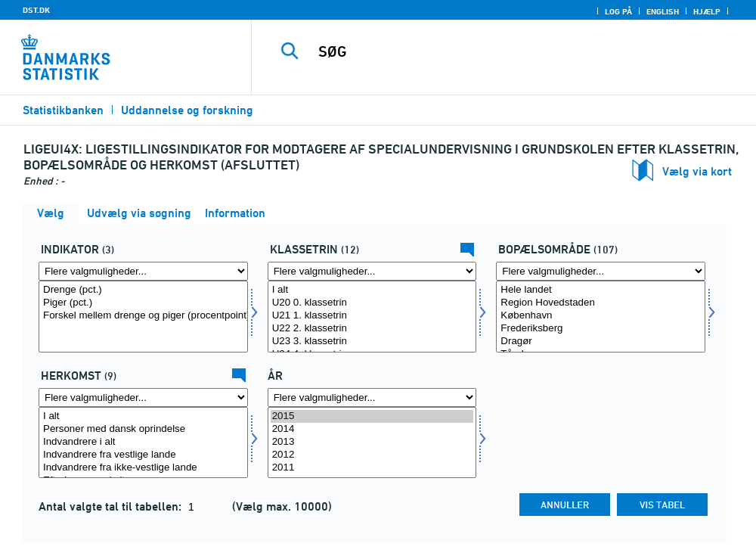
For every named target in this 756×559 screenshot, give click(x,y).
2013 (372, 442)
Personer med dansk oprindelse (143, 429)
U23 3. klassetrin (372, 342)
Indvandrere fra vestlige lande (143, 455)
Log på (618, 11)
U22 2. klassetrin (372, 329)
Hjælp (707, 11)
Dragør (601, 342)
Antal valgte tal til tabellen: (112, 506)
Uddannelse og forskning (187, 110)
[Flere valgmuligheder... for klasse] (372, 271)
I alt (372, 290)
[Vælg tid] (372, 443)
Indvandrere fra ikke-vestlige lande (143, 468)
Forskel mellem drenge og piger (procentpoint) (143, 316)
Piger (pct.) (143, 303)
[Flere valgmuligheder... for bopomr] (601, 271)
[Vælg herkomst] (143, 443)
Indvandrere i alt (143, 442)
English (663, 11)
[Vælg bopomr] (601, 317)
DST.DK (36, 10)
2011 (372, 468)
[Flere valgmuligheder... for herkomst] (143, 398)
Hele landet (601, 290)
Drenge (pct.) (143, 290)
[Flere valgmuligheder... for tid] (372, 398)
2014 (372, 429)
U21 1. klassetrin (372, 316)
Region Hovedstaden (601, 303)
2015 (372, 416)
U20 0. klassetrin (372, 303)
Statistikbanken (63, 110)
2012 (372, 455)
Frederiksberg (601, 329)
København (601, 316)
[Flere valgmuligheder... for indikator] (143, 271)
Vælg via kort (697, 171)
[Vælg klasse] (372, 317)
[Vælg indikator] (143, 317)
